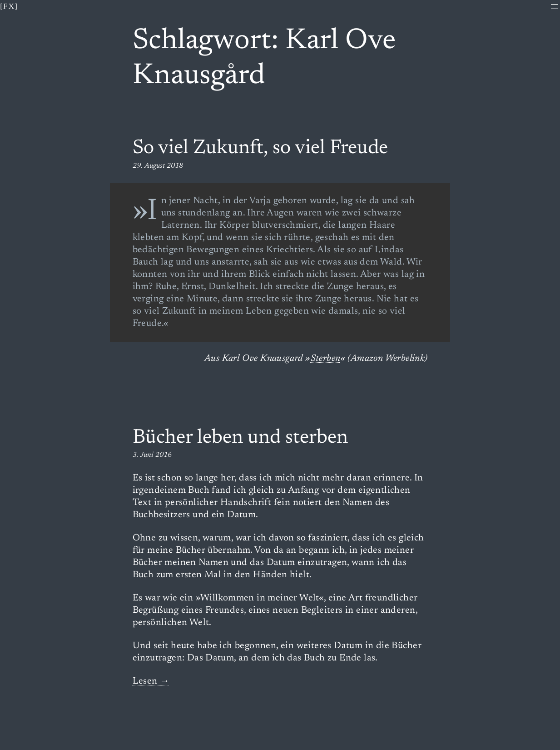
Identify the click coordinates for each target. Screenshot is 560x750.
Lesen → (151, 682)
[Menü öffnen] (555, 6)
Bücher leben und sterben (240, 438)
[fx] (9, 7)
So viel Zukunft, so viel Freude (260, 149)
